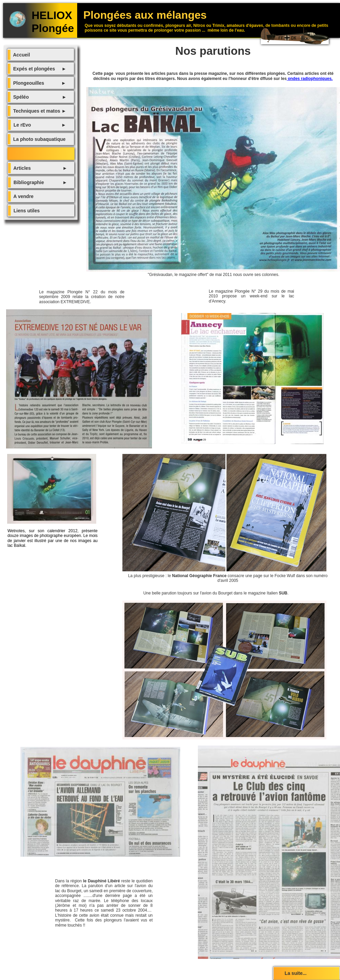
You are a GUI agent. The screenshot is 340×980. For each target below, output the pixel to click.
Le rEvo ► (38, 125)
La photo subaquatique (38, 139)
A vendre (22, 196)
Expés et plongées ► (38, 69)
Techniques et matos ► (38, 111)
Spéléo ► (39, 97)
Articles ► (39, 168)
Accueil (20, 55)
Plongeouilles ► (38, 83)
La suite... (290, 973)
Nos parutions (25, 154)
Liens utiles (25, 211)
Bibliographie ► (39, 182)
